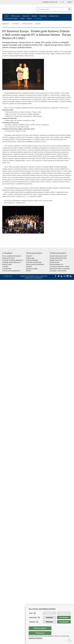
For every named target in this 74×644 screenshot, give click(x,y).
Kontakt (29, 19)
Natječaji (34, 16)
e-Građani (5, 267)
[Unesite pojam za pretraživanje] (52, 9)
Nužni (31, 617)
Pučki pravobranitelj (32, 260)
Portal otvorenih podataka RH (11, 271)
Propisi (22, 19)
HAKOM (28, 271)
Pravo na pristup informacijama (12, 256)
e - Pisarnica (38, 19)
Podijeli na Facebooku (7, 241)
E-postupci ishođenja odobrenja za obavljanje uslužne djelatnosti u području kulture (13, 262)
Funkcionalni (33, 621)
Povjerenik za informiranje (34, 262)
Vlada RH (29, 256)
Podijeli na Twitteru (12, 241)
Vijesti (7, 16)
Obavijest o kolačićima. (36, 638)
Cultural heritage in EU (56, 264)
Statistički (32, 626)
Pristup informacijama (11, 19)
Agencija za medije (32, 269)
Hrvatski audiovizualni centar (58, 258)
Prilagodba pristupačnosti (50, 2)
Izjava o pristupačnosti (36, 278)
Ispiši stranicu (3, 241)
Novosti (38, 24)
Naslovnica (6, 24)
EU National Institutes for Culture (59, 267)
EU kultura (16, 24)
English (69, 2)
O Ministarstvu (15, 16)
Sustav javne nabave (9, 258)
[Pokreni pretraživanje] (69, 9)
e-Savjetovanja (7, 269)
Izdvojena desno (27, 24)
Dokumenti (26, 16)
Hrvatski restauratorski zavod (58, 256)
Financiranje (43, 16)
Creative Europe (54, 262)
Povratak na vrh (8, 276)
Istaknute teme (54, 16)
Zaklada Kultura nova (56, 260)
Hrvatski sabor (30, 258)
